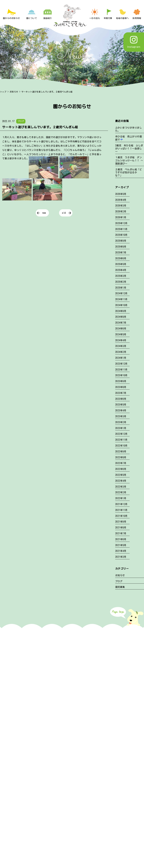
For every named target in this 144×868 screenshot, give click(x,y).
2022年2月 (121, 492)
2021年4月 (121, 551)
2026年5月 (121, 194)
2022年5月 (121, 475)
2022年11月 (121, 440)
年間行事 (108, 18)
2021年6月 (121, 539)
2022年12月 (121, 434)
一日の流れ (95, 18)
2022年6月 (121, 469)
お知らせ (14, 92)
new (44, 213)
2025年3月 (121, 276)
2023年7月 (121, 393)
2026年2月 (121, 211)
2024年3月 (121, 346)
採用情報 (137, 18)
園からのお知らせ (11, 18)
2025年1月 (121, 288)
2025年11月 (121, 229)
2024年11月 (121, 299)
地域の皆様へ (122, 18)
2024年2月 (121, 352)
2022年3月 (121, 487)
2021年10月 (121, 516)
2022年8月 (121, 457)
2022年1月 (121, 498)
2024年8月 (121, 317)
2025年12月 (121, 223)
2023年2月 (121, 422)
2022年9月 (121, 452)
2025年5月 (121, 264)
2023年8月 (121, 387)
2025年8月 (121, 247)
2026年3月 (121, 206)
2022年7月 (121, 463)
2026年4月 (121, 200)
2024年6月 (121, 329)
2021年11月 (121, 510)
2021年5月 (121, 545)
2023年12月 (121, 364)
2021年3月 (121, 557)
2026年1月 (121, 217)
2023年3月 (121, 416)
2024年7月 (121, 323)
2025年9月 (121, 241)
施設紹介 (48, 18)
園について (32, 18)
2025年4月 (121, 270)
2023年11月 (121, 370)
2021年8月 (121, 528)
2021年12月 (121, 504)
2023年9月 (121, 381)
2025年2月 (121, 282)
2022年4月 (121, 481)
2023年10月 (121, 375)
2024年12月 (121, 293)
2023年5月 (121, 405)
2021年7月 (121, 533)
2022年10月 (121, 446)
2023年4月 (121, 410)
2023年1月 (121, 428)
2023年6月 (121, 399)
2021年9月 (121, 522)
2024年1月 (121, 358)
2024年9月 (121, 311)
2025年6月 (121, 258)
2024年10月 (121, 305)
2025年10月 (121, 235)
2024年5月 (121, 334)
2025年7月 (121, 253)
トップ (3, 92)
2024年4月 (121, 340)
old (64, 213)
